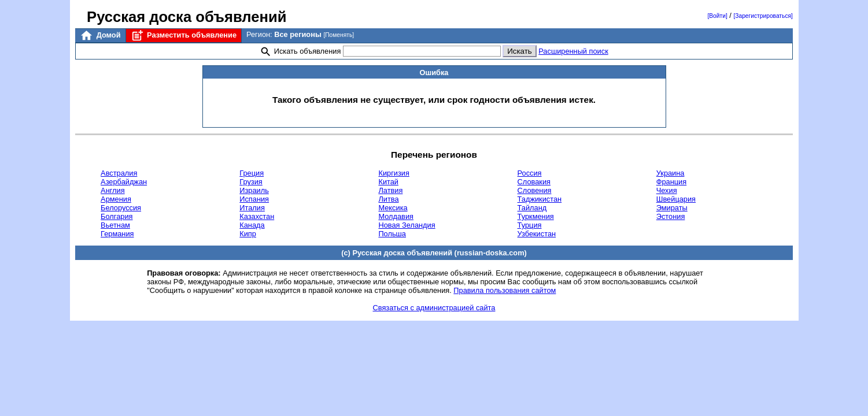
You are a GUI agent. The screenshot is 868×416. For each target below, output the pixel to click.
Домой (100, 36)
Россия (530, 173)
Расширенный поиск (573, 51)
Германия (117, 234)
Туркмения (536, 216)
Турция (530, 225)
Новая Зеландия (407, 225)
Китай (388, 182)
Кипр (248, 234)
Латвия (390, 190)
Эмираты (672, 208)
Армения (116, 199)
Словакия (534, 182)
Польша (392, 234)
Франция (671, 182)
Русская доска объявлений (186, 17)
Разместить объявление (184, 36)
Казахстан (257, 216)
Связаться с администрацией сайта (434, 308)
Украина (671, 173)
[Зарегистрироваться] (763, 16)
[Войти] (717, 16)
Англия (113, 190)
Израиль (254, 190)
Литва (388, 199)
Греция (252, 173)
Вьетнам (115, 225)
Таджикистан (540, 199)
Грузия (251, 182)
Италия (252, 208)
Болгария (117, 216)
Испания (254, 199)
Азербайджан (124, 182)
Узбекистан (537, 234)
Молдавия (396, 216)
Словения (535, 190)
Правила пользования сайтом (505, 290)
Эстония (671, 216)
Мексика (393, 208)
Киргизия (394, 173)
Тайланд (532, 208)
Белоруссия (121, 208)
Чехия (667, 190)
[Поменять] (339, 35)
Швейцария (676, 199)
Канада (252, 225)
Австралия (119, 173)
